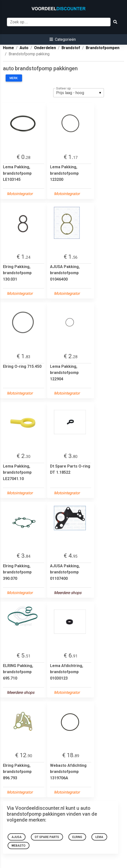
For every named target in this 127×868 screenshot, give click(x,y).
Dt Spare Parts (47, 837)
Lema (99, 837)
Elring (77, 837)
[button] (63, 39)
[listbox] (79, 93)
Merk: (14, 78)
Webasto (19, 846)
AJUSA (17, 837)
